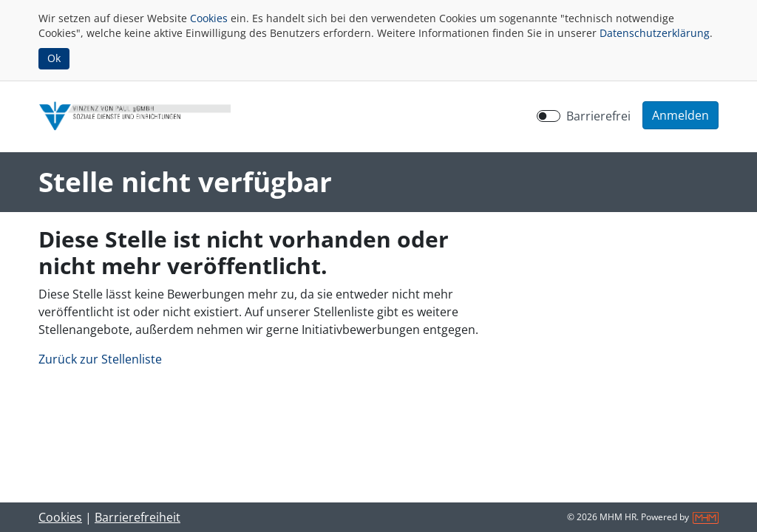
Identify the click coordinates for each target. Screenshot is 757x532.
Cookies (209, 18)
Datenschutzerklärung (655, 33)
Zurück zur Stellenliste (100, 359)
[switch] (549, 116)
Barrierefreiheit (138, 517)
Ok (54, 58)
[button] (680, 115)
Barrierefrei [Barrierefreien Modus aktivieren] (598, 116)
